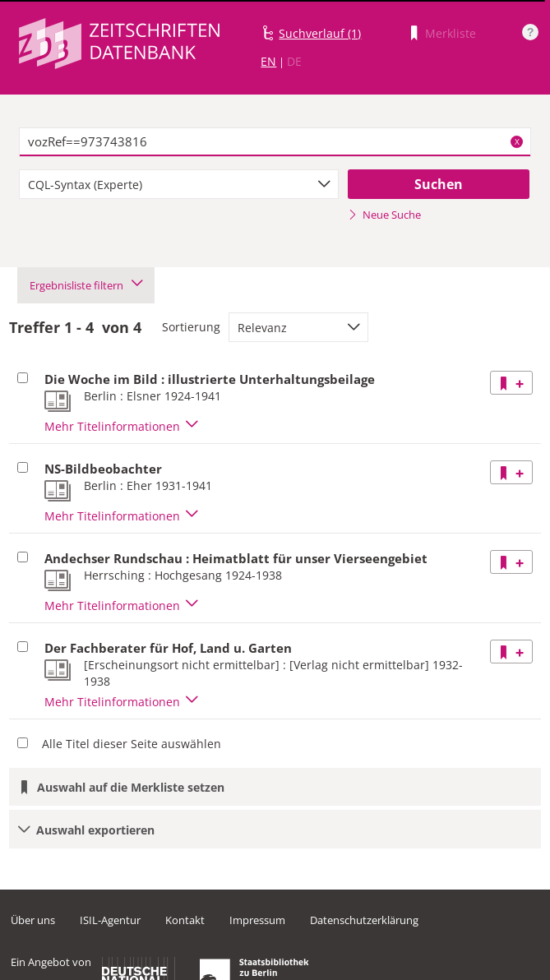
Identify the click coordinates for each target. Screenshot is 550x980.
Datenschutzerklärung (364, 920)
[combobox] (179, 184)
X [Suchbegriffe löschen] (517, 141)
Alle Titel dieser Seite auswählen (132, 744)
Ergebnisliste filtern (86, 285)
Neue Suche (384, 215)
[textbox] (275, 142)
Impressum (257, 920)
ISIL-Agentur (110, 920)
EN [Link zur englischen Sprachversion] (268, 61)
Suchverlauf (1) (320, 33)
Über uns (33, 920)
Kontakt (185, 920)
